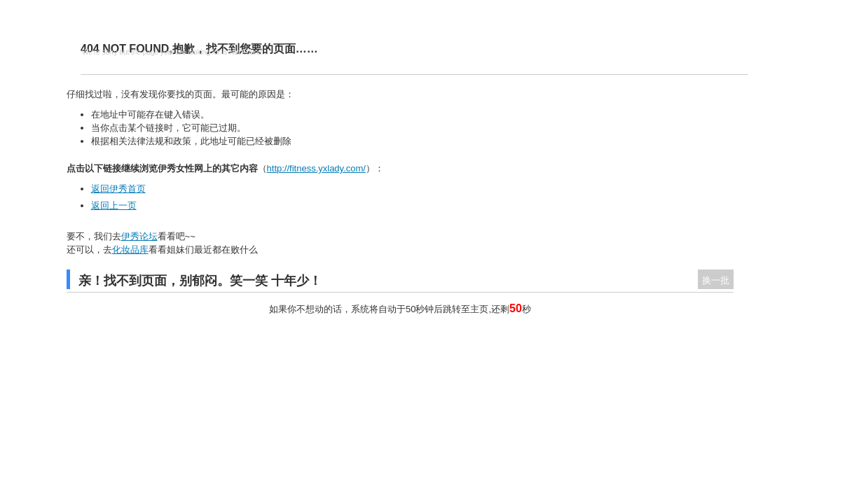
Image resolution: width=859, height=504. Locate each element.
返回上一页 (114, 205)
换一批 (716, 280)
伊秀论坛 (139, 236)
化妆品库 (130, 250)
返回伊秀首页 (118, 189)
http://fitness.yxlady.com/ (316, 168)
